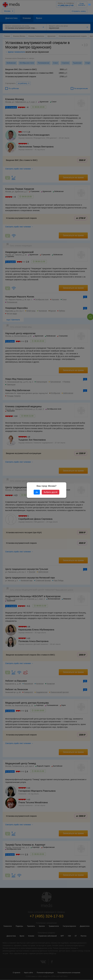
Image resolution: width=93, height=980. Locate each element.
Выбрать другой (50, 492)
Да (37, 492)
